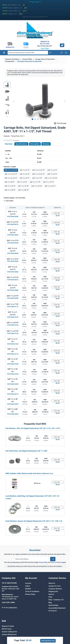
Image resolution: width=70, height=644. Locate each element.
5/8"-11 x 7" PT (37, 178)
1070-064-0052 (13, 261)
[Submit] (53, 559)
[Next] (65, 101)
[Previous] (14, 101)
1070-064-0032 (13, 243)
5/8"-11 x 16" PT (50, 186)
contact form (13, 608)
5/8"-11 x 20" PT (23, 190)
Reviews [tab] (46, 144)
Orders (28, 586)
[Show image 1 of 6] (32, 119)
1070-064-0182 (13, 364)
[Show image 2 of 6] (35, 119)
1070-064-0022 (13, 235)
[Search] (50, 53)
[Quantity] (58, 213)
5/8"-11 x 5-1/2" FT (11, 178)
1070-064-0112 (13, 307)
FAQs (50, 597)
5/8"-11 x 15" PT (37, 186)
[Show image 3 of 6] (38, 119)
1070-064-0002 (13, 216)
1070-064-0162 (13, 344)
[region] (35, 101)
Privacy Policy (43, 562)
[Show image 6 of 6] (46, 119)
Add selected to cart (48, 641)
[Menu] (4, 53)
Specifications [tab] (21, 144)
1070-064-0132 (13, 325)
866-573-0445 (45, 44)
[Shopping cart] (62, 45)
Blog (50, 603)
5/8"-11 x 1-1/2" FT (11, 170)
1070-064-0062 (13, 272)
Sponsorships (53, 605)
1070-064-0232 (13, 414)
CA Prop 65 (53, 611)
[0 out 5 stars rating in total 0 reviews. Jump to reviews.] (11, 140)
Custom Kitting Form (9, 634)
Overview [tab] (9, 144)
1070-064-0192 (13, 374)
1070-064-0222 (13, 404)
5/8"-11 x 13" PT (10, 186)
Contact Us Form (55, 586)
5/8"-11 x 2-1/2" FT (38, 170)
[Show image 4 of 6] (41, 119)
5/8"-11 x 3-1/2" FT (11, 174)
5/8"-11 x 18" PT (10, 190)
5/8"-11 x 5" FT (52, 174)
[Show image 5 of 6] (43, 119)
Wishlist (28, 589)
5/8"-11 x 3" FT (52, 170)
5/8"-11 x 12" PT (48, 182)
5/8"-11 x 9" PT (22, 182)
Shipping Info (53, 591)
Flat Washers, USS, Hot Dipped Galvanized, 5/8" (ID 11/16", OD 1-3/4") (33, 428)
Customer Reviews (55, 589)
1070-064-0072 (13, 280)
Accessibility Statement (57, 608)
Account (28, 583)
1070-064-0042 (13, 253)
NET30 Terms (7, 629)
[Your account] (66, 53)
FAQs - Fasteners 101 (56, 600)
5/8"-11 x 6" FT (25, 178)
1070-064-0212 (13, 394)
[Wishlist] (62, 53)
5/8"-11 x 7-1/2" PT (51, 178)
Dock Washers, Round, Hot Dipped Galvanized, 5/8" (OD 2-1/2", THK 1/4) (34, 521)
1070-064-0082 (13, 290)
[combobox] (28, 53)
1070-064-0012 (13, 224)
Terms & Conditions (32, 591)
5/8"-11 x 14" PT (23, 186)
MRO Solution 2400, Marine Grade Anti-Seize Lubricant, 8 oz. (29, 473)
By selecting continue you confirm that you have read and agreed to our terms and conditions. (35, 566)
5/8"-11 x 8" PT (10, 182)
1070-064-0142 (13, 333)
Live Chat (45, 48)
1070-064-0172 (13, 354)
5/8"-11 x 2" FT (25, 170)
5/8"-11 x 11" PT (35, 182)
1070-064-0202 (13, 384)
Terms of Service (56, 562)
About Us (52, 583)
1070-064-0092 (13, 298)
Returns (51, 594)
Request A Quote (8, 626)
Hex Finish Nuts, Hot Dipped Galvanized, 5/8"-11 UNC (26, 451)
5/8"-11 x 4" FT (25, 174)
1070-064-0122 (13, 317)
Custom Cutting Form (9, 632)
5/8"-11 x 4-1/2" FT (38, 174)
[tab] (35, 144)
